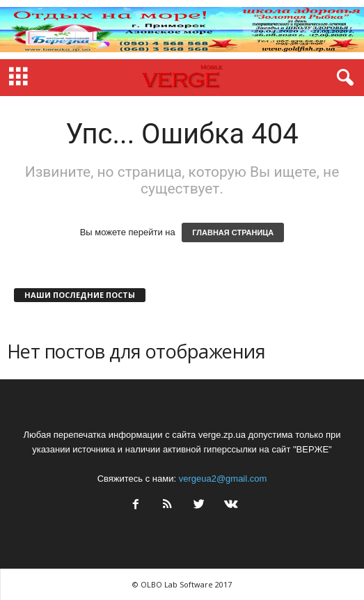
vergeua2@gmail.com (223, 479)
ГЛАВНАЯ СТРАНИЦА (233, 232)
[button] (342, 78)
